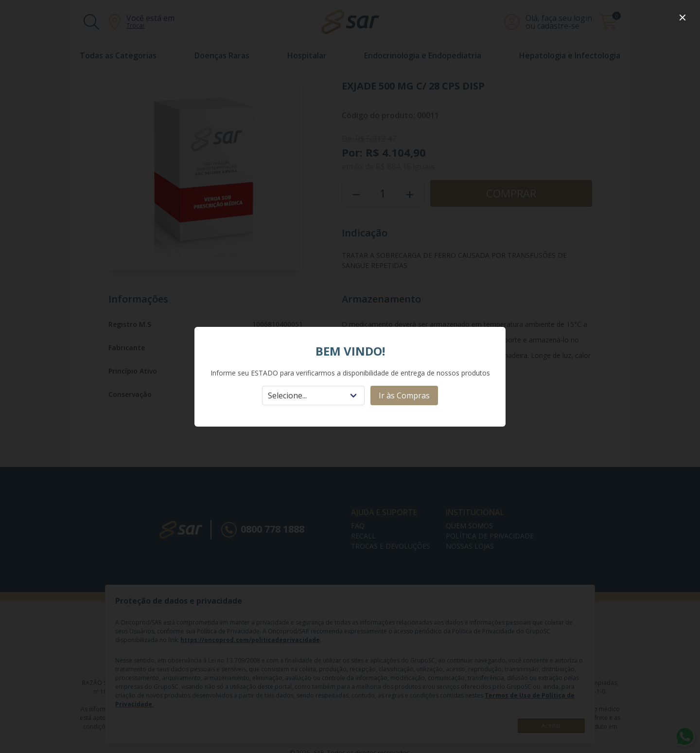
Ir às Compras (404, 395)
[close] (682, 18)
